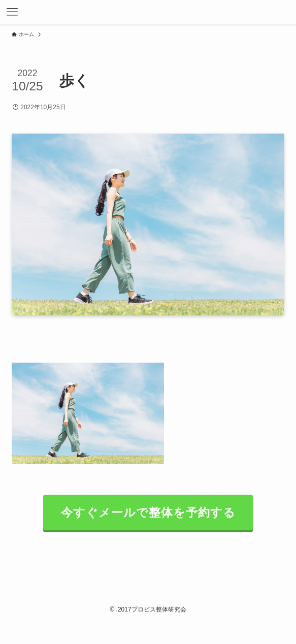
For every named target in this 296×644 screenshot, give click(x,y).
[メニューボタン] (12, 12)
